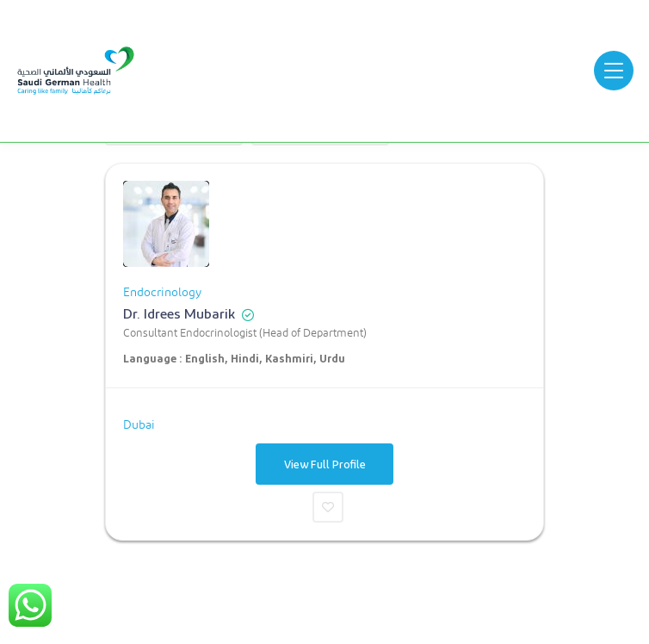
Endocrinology (162, 293)
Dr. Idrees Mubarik (179, 313)
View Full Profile (325, 464)
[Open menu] (614, 71)
